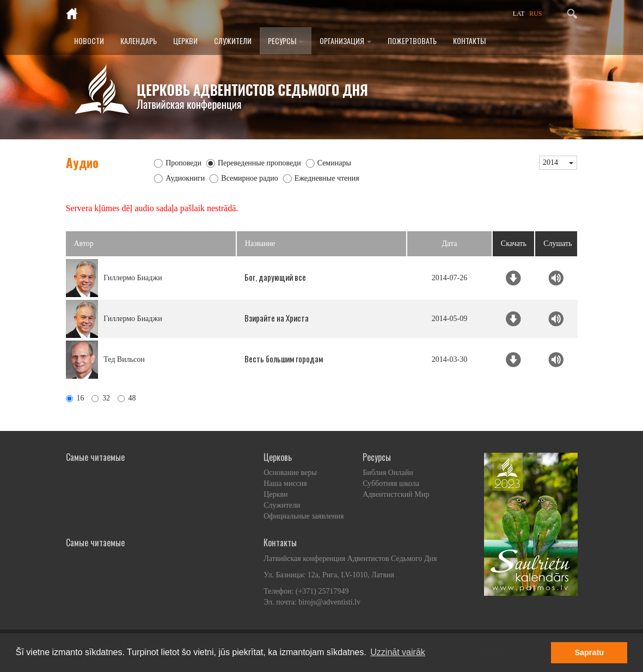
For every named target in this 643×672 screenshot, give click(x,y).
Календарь (139, 41)
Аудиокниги (185, 178)
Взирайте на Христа (277, 318)
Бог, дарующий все (275, 277)
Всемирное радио (250, 178)
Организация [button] (345, 41)
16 (75, 398)
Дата (450, 243)
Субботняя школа (391, 483)
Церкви (185, 41)
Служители (233, 41)
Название (260, 243)
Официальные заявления (304, 516)
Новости (89, 41)
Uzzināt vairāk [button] (397, 652)
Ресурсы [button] (286, 41)
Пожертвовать (412, 41)
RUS (535, 14)
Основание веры (290, 473)
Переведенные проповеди (259, 163)
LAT (519, 14)
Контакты (469, 41)
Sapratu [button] (589, 652)
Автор (84, 243)
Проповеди (183, 163)
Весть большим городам (284, 359)
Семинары (334, 163)
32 (101, 398)
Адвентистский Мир (396, 494)
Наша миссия (285, 483)
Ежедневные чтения (327, 178)
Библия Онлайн (388, 473)
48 (127, 398)
